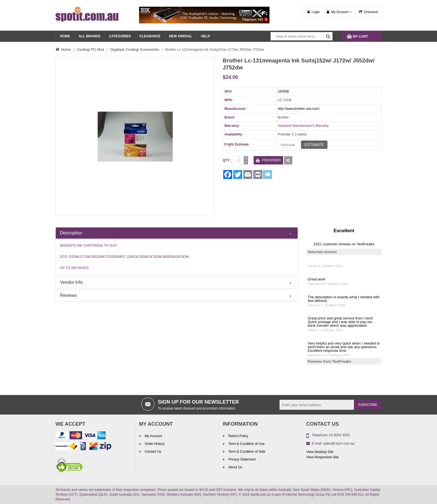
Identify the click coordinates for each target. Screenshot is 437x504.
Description (71, 233)
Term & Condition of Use (246, 444)
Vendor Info (71, 282)
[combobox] (302, 36)
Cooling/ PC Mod (91, 49)
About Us (235, 467)
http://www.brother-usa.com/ (299, 109)
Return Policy (238, 436)
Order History (154, 444)
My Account (340, 12)
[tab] (177, 233)
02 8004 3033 (339, 435)
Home (66, 49)
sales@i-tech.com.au (339, 444)
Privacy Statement (241, 459)
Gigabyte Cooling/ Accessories (135, 49)
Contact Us (153, 452)
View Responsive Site (322, 457)
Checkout (371, 12)
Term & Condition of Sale (246, 452)
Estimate (314, 145)
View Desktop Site (320, 452)
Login (316, 12)
